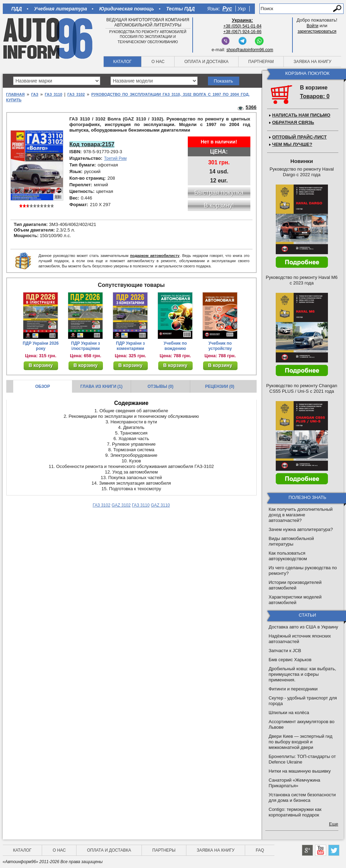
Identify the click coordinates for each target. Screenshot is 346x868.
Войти (313, 26)
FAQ (260, 850)
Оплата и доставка (206, 62)
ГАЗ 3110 (54, 94)
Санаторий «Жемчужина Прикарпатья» (295, 783)
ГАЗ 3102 (76, 94)
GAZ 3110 (160, 505)
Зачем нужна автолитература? (301, 529)
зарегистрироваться (317, 31)
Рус (227, 9)
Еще (333, 824)
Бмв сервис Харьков (290, 660)
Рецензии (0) (220, 386)
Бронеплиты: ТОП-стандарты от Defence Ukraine (302, 759)
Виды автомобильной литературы (291, 541)
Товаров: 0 (315, 96)
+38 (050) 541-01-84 (242, 26)
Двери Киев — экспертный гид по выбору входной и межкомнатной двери (301, 742)
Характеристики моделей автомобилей (295, 600)
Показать (223, 81)
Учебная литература (61, 9)
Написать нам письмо (301, 115)
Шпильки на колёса (289, 713)
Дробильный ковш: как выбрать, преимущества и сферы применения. (303, 674)
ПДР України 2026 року (41, 346)
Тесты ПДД (180, 9)
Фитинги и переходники (293, 689)
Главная (15, 94)
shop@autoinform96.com (250, 50)
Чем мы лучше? (292, 144)
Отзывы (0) (160, 386)
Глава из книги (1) (101, 386)
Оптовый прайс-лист (300, 137)
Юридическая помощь (126, 9)
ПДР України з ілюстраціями (86, 346)
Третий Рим (115, 158)
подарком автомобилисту (155, 256)
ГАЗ (35, 94)
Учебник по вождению (175, 346)
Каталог (123, 62)
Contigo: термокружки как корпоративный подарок (295, 812)
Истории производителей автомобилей (295, 585)
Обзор (43, 386)
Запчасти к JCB (285, 651)
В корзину (41, 365)
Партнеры (164, 850)
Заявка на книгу (312, 62)
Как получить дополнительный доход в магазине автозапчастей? (301, 515)
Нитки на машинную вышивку (300, 771)
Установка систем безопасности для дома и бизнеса (302, 797)
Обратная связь (293, 122)
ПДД (17, 9)
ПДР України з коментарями (131, 346)
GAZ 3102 (121, 505)
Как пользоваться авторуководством (288, 556)
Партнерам (261, 62)
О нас (158, 62)
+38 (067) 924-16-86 (242, 32)
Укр (242, 9)
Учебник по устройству (220, 346)
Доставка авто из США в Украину (304, 627)
